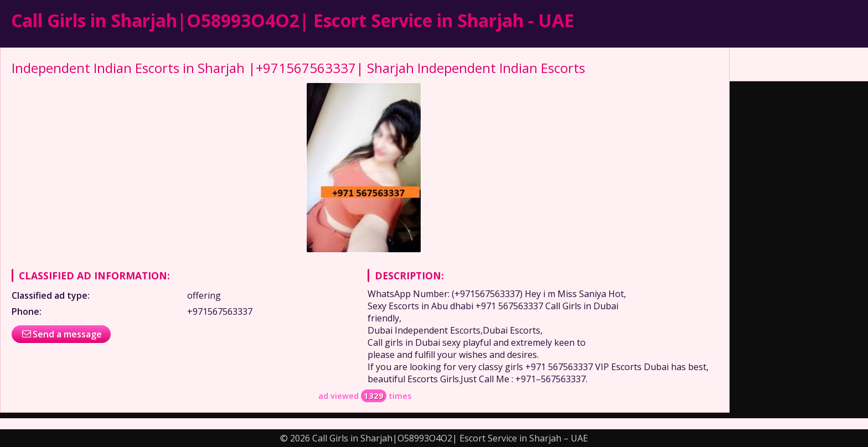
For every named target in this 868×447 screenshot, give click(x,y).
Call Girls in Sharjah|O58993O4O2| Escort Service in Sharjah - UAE (293, 20)
